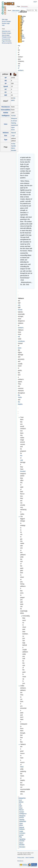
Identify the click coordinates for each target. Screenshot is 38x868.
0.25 (22, 18)
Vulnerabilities (6, 110)
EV (6, 92)
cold (21, 460)
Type (6, 140)
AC (6, 89)
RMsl (22, 767)
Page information (7, 41)
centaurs (21, 328)
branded (23, 471)
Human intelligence (23, 813)
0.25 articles (21, 801)
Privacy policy (21, 858)
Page (18, 6)
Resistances (6, 107)
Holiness (6, 133)
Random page (6, 23)
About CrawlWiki (30, 858)
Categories (22, 798)
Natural (13, 133)
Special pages (6, 35)
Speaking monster (22, 840)
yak (19, 305)
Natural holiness (22, 828)
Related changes (6, 33)
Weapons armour (22, 817)
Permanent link (6, 39)
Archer (13, 144)
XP (6, 83)
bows (20, 348)
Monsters (22, 847)
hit (14, 98)
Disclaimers (20, 861)
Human (13, 116)
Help (3, 25)
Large (13, 136)
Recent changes (6, 21)
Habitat (6, 113)
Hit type (21, 805)
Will (6, 95)
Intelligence (6, 116)
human (20, 310)
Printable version (6, 37)
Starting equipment (23, 820)
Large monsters (22, 832)
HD (6, 81)
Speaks (14, 146)
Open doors (21, 824)
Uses (6, 124)
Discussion (24, 6)
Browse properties (7, 43)
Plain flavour (21, 809)
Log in (35, 2)
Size (6, 136)
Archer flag (21, 836)
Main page (5, 19)
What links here (6, 31)
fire (21, 456)
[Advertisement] (28, 40)
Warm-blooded (22, 844)
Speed (6, 86)
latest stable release (23, 37)
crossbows (21, 341)
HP (6, 78)
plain (13, 100)
